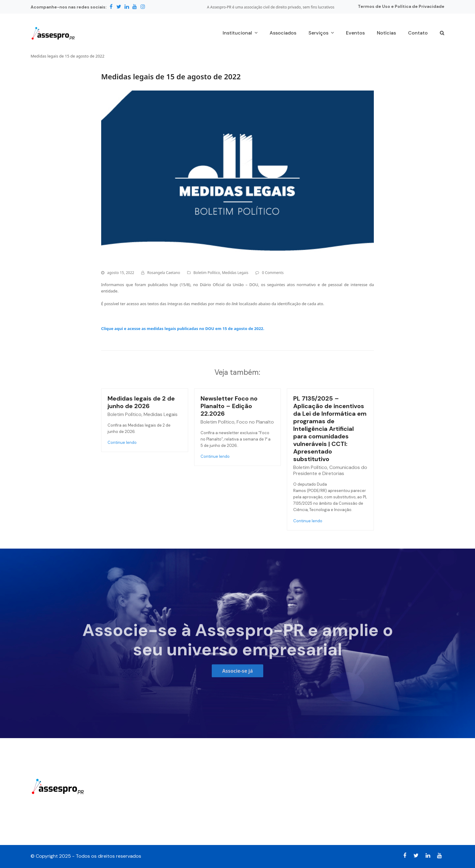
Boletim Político (207, 273)
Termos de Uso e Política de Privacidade (401, 6)
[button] (442, 33)
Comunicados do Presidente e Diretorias (330, 470)
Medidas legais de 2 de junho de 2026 (141, 402)
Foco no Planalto (255, 422)
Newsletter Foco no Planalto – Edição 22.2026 (229, 406)
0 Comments (273, 273)
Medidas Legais (235, 273)
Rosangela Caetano (164, 273)
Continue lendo (122, 442)
